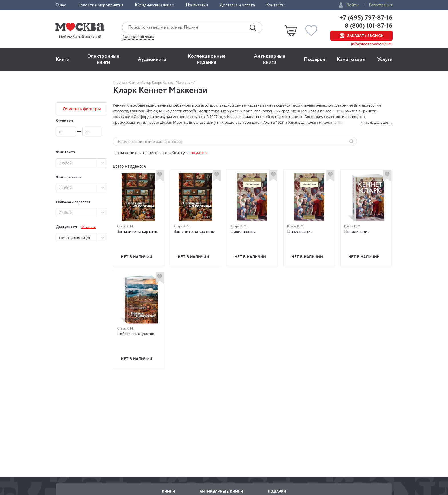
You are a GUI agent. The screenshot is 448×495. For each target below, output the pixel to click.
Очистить (89, 227)
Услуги (385, 59)
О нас (61, 5)
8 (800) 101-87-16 (368, 26)
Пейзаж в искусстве (135, 334)
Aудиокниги (152, 59)
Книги (62, 59)
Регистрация (381, 5)
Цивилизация (243, 232)
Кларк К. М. (125, 226)
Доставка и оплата (237, 5)
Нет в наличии (137, 257)
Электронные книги (104, 59)
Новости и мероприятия (100, 5)
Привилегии (197, 5)
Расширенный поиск (138, 37)
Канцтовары (351, 59)
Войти (353, 5)
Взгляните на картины (137, 232)
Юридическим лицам (155, 5)
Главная (120, 82)
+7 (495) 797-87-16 (366, 18)
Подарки (314, 59)
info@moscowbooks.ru (372, 44)
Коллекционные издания (207, 59)
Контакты (275, 5)
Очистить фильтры (82, 109)
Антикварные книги (270, 59)
